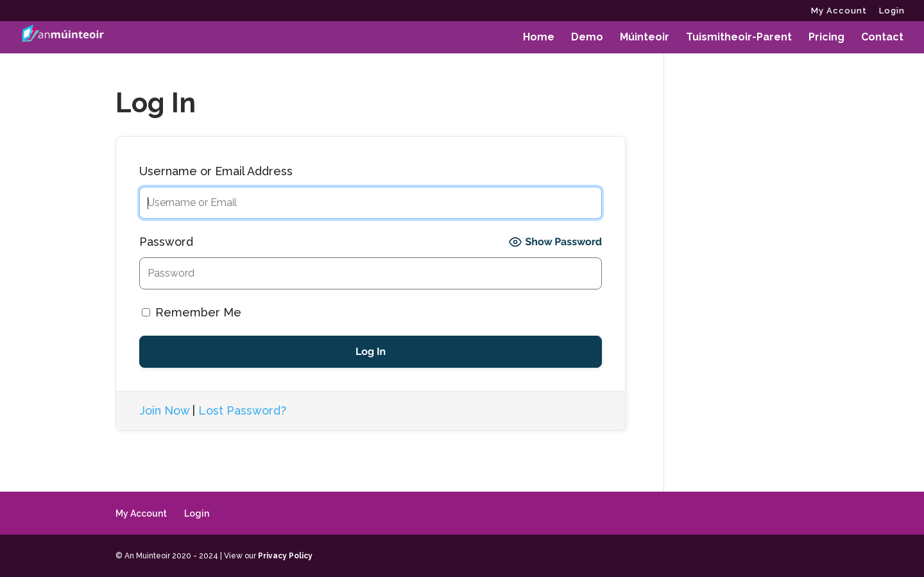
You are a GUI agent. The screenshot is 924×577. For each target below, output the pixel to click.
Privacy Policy (285, 556)
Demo (587, 38)
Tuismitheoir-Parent (739, 38)
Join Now (164, 410)
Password (166, 242)
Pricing (826, 38)
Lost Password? (242, 410)
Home (539, 38)
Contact (882, 38)
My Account (839, 11)
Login (892, 11)
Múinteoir (645, 38)
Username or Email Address (216, 171)
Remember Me (192, 312)
